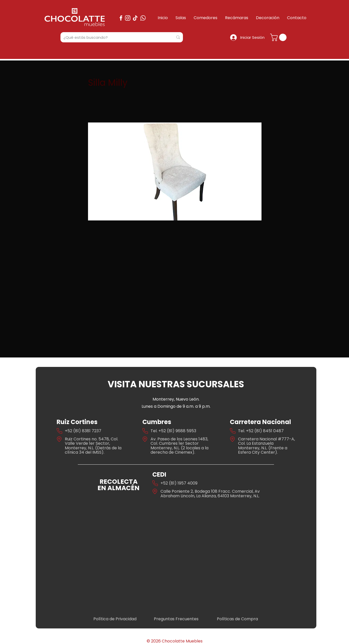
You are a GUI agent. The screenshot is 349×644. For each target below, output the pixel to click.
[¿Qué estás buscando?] (115, 37)
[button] (279, 37)
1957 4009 (188, 483)
